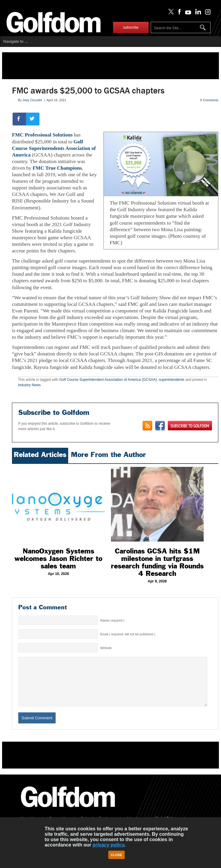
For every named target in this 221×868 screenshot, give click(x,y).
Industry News (29, 385)
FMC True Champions (57, 168)
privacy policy (108, 845)
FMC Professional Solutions (42, 135)
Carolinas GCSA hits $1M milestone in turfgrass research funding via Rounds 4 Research (157, 562)
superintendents (172, 380)
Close (117, 855)
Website (106, 648)
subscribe (131, 27)
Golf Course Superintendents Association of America (54, 148)
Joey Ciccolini (32, 100)
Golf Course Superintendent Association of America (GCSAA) (108, 380)
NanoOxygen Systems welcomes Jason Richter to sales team (58, 559)
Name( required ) (112, 620)
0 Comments (209, 100)
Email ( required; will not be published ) (128, 634)
